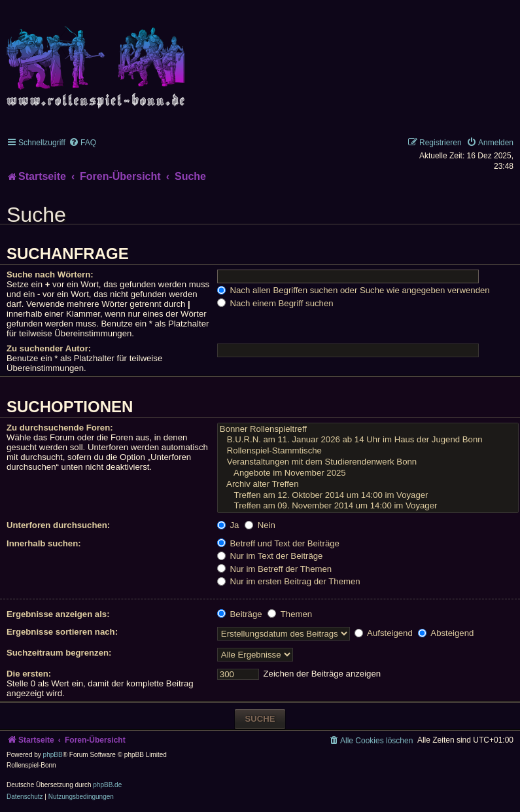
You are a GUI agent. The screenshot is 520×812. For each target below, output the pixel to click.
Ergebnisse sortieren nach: (62, 632)
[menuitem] (82, 143)
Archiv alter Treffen (368, 485)
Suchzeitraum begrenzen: (59, 653)
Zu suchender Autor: (49, 348)
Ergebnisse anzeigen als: (58, 614)
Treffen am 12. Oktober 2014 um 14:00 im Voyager (368, 496)
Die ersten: (29, 674)
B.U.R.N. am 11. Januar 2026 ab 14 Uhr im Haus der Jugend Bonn (368, 440)
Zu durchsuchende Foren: (60, 428)
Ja (228, 525)
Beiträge (240, 614)
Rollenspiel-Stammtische (368, 451)
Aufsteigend (384, 633)
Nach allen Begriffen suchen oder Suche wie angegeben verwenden (354, 290)
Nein (260, 525)
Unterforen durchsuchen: (58, 525)
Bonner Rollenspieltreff (368, 430)
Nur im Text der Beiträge (270, 556)
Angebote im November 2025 (368, 473)
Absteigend (446, 633)
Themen (290, 614)
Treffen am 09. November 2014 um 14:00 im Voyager (368, 506)
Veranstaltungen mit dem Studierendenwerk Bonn (368, 462)
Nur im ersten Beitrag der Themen (289, 581)
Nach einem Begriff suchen (275, 303)
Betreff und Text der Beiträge (278, 543)
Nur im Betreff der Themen (274, 569)
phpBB (53, 755)
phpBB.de (107, 785)
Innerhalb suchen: (44, 543)
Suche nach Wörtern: (50, 274)
